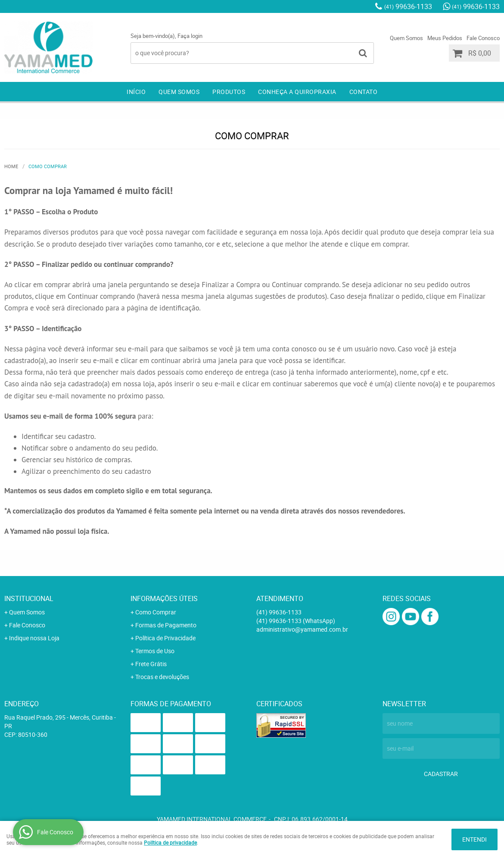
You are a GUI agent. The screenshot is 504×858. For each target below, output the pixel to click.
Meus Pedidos (445, 38)
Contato (364, 92)
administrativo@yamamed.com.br (302, 629)
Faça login (190, 36)
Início (136, 92)
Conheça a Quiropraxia (297, 92)
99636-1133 (408, 6)
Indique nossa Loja (34, 638)
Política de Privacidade (165, 638)
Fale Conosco (483, 38)
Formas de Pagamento (166, 625)
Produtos (229, 92)
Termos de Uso (155, 651)
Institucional (29, 598)
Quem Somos (406, 38)
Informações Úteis (164, 598)
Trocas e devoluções (162, 677)
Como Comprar (156, 612)
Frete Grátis (151, 664)
